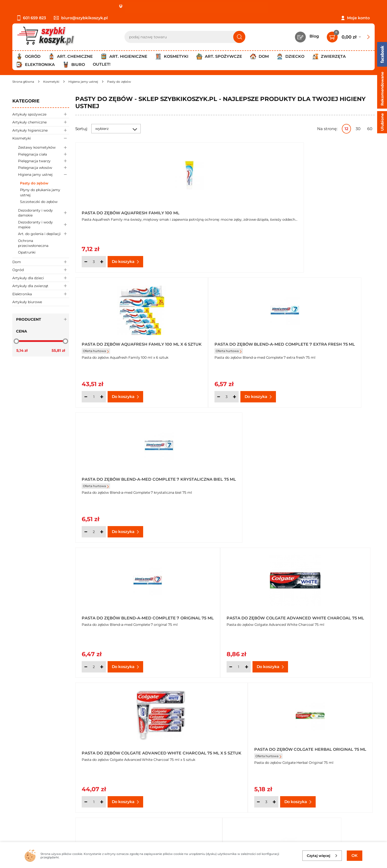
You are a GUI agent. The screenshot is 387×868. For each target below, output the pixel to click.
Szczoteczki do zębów (39, 202)
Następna (300, 693)
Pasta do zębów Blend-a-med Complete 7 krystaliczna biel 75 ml (123, 346)
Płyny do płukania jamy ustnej (40, 192)
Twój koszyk (143, 787)
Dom (41, 262)
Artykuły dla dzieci (41, 278)
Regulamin (23, 787)
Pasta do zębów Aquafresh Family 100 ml (123, 211)
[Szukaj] (239, 37)
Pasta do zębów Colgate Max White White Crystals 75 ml (319, 615)
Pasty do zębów (34, 183)
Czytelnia (140, 794)
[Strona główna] (23, 82)
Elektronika (41, 294)
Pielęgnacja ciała (44, 154)
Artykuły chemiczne (41, 122)
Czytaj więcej (322, 856)
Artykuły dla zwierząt (41, 286)
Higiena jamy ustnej (44, 174)
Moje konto (358, 18)
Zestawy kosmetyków (44, 148)
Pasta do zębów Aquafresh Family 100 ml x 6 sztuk (224, 211)
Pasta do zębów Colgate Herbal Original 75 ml (222, 480)
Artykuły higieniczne (41, 130)
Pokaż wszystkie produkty (344, 693)
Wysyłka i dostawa (31, 800)
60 (370, 129)
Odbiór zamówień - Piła (35, 807)
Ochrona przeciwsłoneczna (33, 243)
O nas (18, 780)
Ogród (41, 270)
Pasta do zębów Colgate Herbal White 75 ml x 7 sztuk (222, 615)
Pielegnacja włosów (44, 168)
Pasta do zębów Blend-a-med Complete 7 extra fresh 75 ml (319, 211)
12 (346, 129)
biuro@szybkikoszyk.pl (81, 18)
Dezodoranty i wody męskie (44, 225)
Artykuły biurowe (27, 302)
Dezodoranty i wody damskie (44, 213)
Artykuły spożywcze (41, 114)
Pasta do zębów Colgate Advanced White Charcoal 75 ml (323, 346)
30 (358, 129)
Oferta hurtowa (197, 220)
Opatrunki (27, 252)
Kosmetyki (41, 138)
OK (355, 856)
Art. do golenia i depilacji (44, 234)
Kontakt (139, 780)
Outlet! (102, 64)
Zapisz (329, 781)
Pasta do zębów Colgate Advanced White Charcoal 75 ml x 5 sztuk (122, 480)
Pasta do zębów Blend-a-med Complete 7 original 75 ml (218, 346)
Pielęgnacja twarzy (44, 161)
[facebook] (192, 839)
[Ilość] (94, 262)
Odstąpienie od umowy (36, 814)
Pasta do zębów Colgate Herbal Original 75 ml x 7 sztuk (323, 480)
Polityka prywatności (33, 794)
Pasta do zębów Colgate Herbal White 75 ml (121, 615)
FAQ (17, 820)
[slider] (16, 341)
